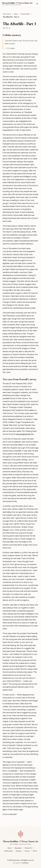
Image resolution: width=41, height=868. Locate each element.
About (10, 848)
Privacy (27, 851)
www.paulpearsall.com (25, 434)
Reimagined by (21, 863)
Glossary (19, 851)
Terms (35, 851)
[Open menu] (37, 4)
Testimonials (8, 851)
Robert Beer (25, 14)
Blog (16, 14)
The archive (7, 14)
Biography (18, 848)
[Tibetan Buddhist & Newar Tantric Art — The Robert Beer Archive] (17, 4)
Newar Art (28, 848)
